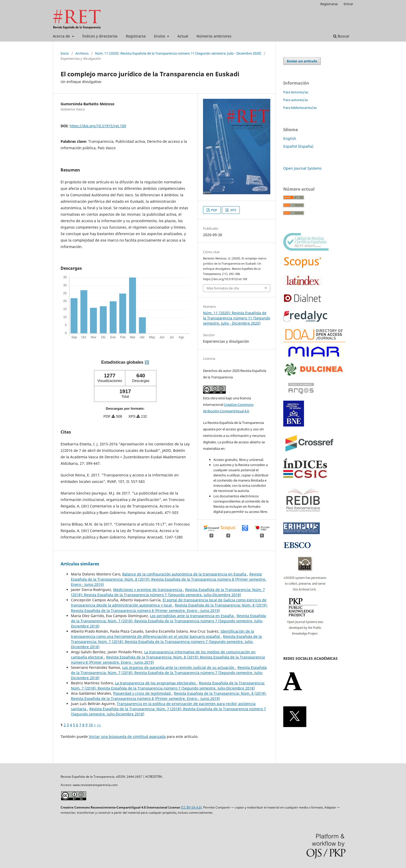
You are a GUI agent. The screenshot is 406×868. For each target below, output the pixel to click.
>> (99, 725)
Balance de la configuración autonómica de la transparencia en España (185, 574)
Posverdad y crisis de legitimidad (142, 693)
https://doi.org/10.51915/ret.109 (98, 126)
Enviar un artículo (302, 61)
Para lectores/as (296, 92)
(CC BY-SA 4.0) (191, 807)
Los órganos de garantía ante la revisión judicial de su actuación (179, 667)
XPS (233, 210)
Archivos (82, 53)
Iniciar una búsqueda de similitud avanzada (127, 736)
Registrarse (136, 36)
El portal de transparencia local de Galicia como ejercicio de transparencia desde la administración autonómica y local (169, 603)
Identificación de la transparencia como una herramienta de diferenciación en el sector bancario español (162, 634)
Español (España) (298, 146)
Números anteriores (214, 36)
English (290, 139)
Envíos (160, 36)
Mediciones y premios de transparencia (148, 590)
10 (91, 725)
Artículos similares (80, 564)
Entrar (348, 4)
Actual (183, 36)
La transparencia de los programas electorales (156, 683)
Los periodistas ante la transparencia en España (192, 616)
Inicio (65, 53)
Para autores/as (296, 100)
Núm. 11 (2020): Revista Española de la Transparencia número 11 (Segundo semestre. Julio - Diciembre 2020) (178, 53)
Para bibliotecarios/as (300, 108)
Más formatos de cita (223, 288)
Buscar (341, 36)
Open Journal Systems (302, 168)
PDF (214, 210)
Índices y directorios (100, 36)
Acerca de (62, 36)
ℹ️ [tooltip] (147, 362)
